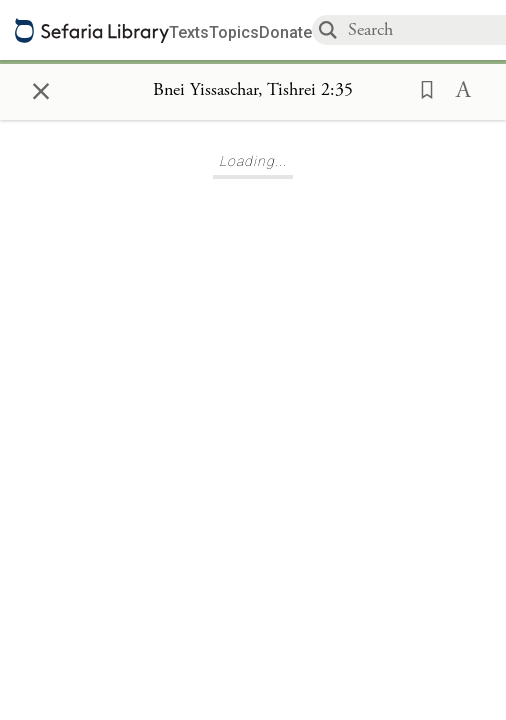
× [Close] (41, 88)
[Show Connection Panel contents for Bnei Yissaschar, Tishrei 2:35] (253, 91)
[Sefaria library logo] (92, 30)
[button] (421, 88)
